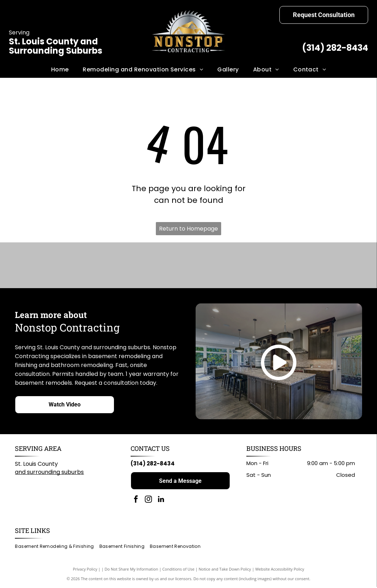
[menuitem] (60, 70)
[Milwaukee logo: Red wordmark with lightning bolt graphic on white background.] (211, 266)
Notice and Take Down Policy (225, 570)
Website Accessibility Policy (280, 570)
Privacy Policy (85, 570)
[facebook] (136, 501)
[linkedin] (161, 501)
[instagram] (148, 501)
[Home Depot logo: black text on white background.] (258, 266)
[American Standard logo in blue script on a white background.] (119, 266)
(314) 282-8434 (335, 48)
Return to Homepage (188, 229)
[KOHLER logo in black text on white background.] (165, 266)
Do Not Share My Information (132, 570)
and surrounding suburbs (49, 473)
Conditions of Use (178, 570)
